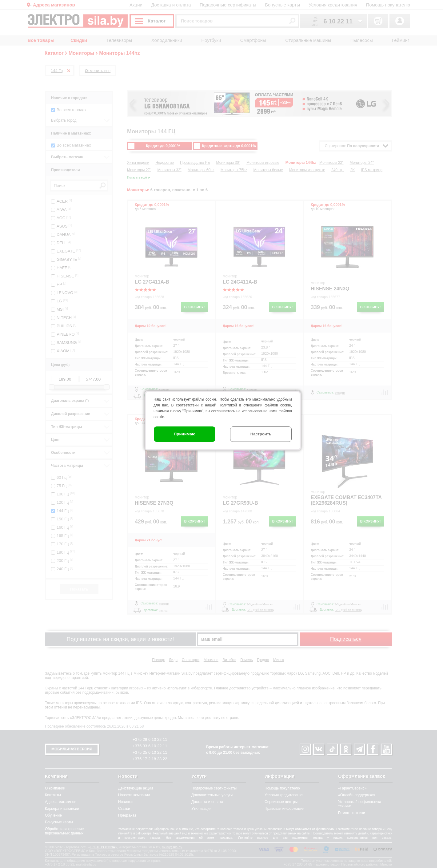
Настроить (261, 434)
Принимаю (185, 434)
